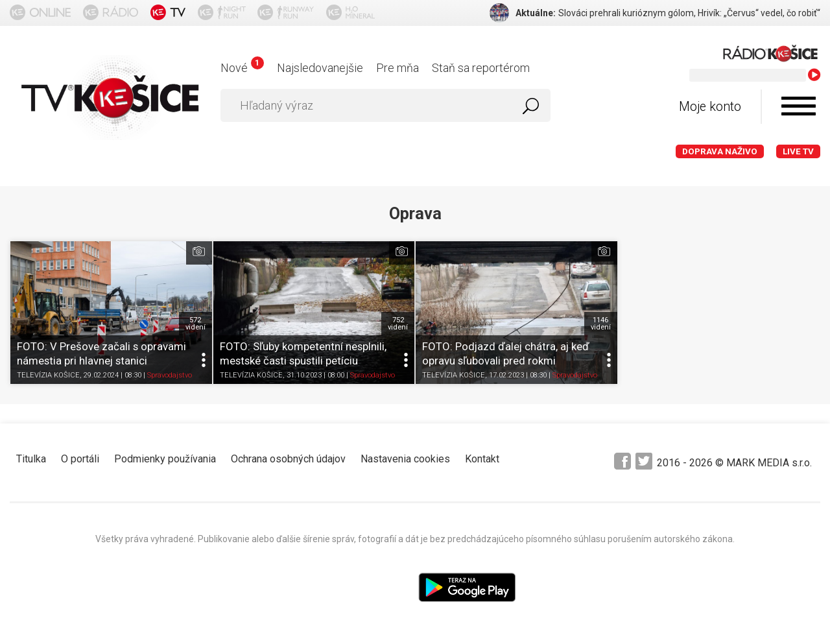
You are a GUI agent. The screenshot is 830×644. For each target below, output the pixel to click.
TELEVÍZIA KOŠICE (48, 376)
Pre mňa (397, 68)
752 (398, 324)
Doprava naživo (720, 151)
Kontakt (482, 459)
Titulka (31, 459)
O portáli (80, 459)
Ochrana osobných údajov (288, 459)
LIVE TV (798, 151)
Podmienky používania (165, 459)
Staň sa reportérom (481, 68)
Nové (242, 68)
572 (196, 324)
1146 (601, 324)
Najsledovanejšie (320, 68)
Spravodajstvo (170, 376)
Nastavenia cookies (405, 459)
